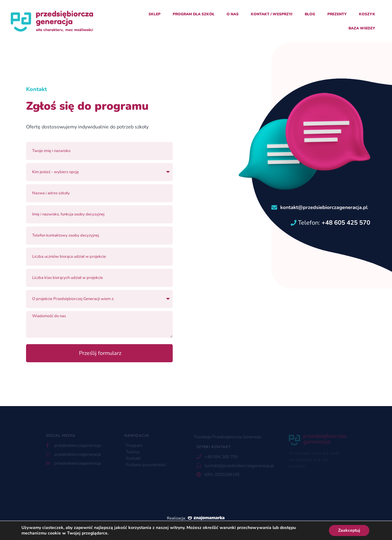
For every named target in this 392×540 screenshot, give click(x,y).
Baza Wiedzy (362, 28)
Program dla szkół (194, 14)
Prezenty (337, 14)
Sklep (155, 14)
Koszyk (367, 14)
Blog (310, 14)
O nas (233, 14)
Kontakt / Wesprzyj (272, 14)
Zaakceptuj (349, 530)
